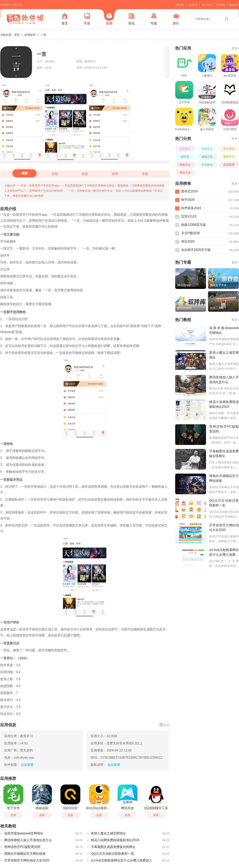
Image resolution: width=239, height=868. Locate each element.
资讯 (131, 19)
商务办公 (185, 165)
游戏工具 (207, 157)
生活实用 (229, 165)
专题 (154, 19)
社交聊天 (185, 149)
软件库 (185, 157)
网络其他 (185, 173)
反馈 (165, 725)
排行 (176, 19)
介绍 (55, 174)
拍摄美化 (207, 149)
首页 (65, 19)
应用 (109, 19)
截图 (24, 173)
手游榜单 (220, 5)
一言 (43, 35)
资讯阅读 (207, 165)
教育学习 (229, 157)
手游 (87, 19)
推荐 (115, 174)
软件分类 (207, 5)
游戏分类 (193, 5)
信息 (85, 174)
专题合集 (179, 5)
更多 (235, 48)
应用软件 (30, 35)
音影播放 (229, 149)
